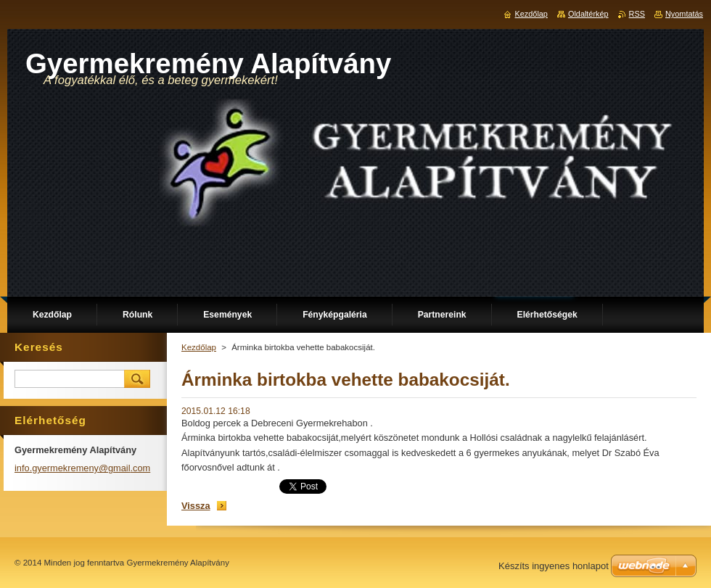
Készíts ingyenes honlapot (554, 566)
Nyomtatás (684, 14)
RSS (637, 14)
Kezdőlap (199, 347)
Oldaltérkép (588, 14)
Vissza (196, 506)
